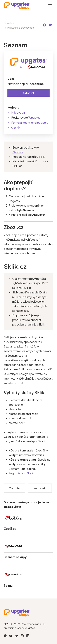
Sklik (42, 157)
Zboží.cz (10, 529)
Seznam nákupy (15, 557)
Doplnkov (9, 23)
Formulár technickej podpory (30, 123)
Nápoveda (18, 112)
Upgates (35, 117)
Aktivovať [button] (29, 93)
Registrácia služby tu (22, 473)
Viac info (15, 488)
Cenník (16, 128)
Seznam (10, 585)
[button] (44, 25)
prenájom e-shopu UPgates (19, 628)
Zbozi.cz (18, 152)
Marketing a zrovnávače (21, 28)
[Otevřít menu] (50, 6)
